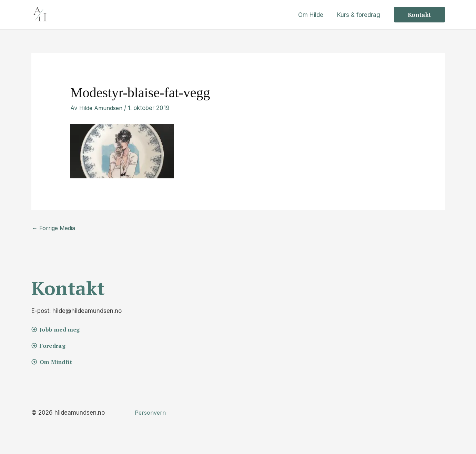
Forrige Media (55, 228)
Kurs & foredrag (360, 15)
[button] (419, 15)
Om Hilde (314, 15)
